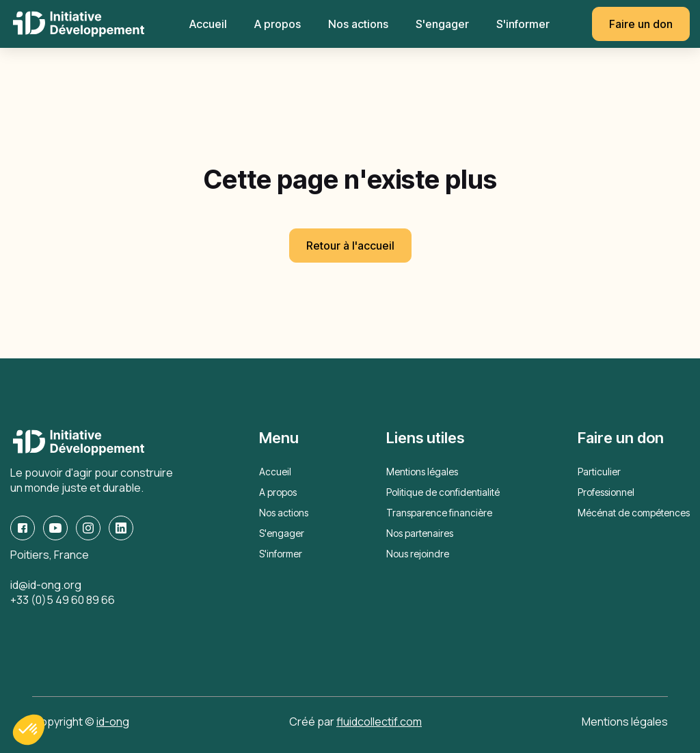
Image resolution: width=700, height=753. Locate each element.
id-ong (113, 722)
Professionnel (606, 492)
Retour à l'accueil (350, 246)
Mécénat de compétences (634, 513)
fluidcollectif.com (379, 722)
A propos (278, 24)
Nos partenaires (420, 533)
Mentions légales (422, 472)
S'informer (523, 24)
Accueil (208, 24)
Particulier (599, 472)
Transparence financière (439, 513)
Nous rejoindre (418, 554)
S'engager (442, 24)
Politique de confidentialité (443, 492)
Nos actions (358, 24)
